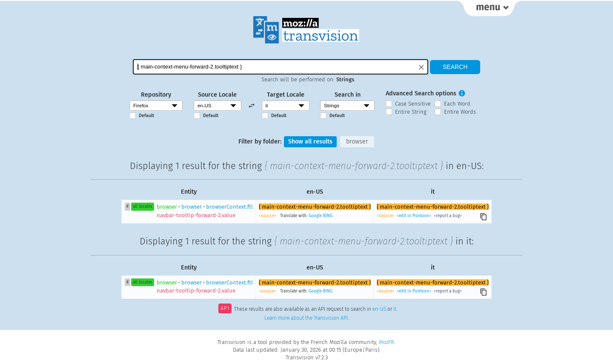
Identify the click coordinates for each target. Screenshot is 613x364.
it (395, 309)
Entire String (411, 112)
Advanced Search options (421, 93)
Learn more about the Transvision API (306, 318)
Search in (348, 95)
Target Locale (286, 95)
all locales (143, 206)
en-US (379, 309)
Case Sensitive (413, 104)
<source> (268, 216)
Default (146, 116)
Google (315, 216)
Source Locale (217, 95)
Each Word (457, 104)
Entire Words (460, 112)
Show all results (310, 142)
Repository (156, 95)
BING (328, 216)
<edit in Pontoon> (414, 216)
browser (357, 142)
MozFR (387, 342)
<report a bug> (447, 216)
